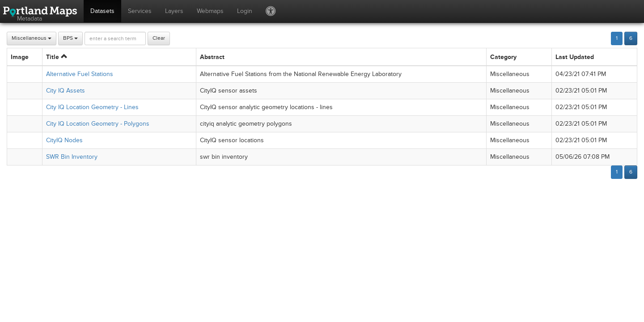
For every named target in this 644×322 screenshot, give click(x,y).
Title (57, 57)
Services (140, 11)
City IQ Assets (66, 91)
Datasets (102, 11)
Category (503, 57)
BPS (70, 38)
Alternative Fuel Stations (80, 74)
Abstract (212, 57)
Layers (174, 11)
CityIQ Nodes (64, 140)
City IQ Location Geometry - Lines (92, 107)
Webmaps (210, 11)
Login (245, 11)
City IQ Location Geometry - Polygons (98, 124)
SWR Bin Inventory (72, 157)
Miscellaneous (32, 38)
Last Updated (575, 57)
